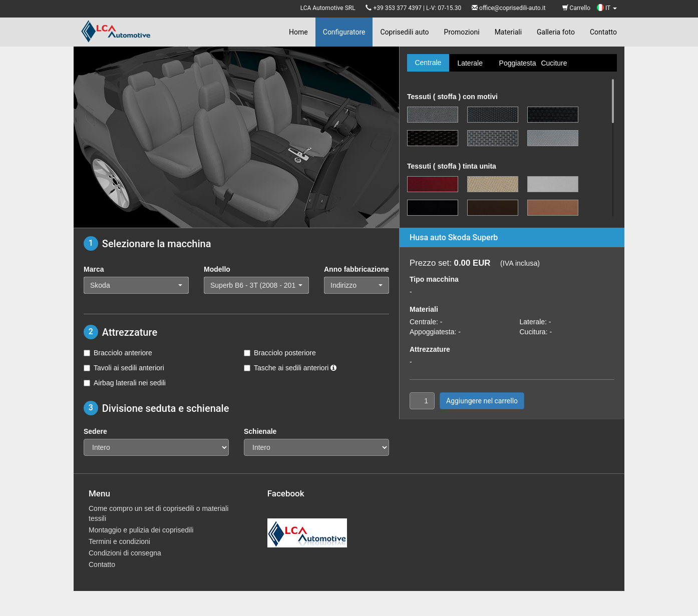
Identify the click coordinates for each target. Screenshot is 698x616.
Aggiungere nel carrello (482, 401)
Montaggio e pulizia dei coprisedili (141, 530)
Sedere (95, 431)
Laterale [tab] (470, 63)
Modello (217, 269)
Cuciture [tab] (554, 63)
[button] (136, 285)
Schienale (260, 431)
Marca (94, 269)
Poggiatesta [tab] (516, 63)
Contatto (603, 32)
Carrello (576, 8)
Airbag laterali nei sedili (125, 383)
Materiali (508, 32)
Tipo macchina (434, 279)
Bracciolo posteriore (280, 353)
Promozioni (462, 32)
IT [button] (607, 8)
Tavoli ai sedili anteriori (124, 368)
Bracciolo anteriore (118, 353)
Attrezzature (430, 349)
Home (298, 32)
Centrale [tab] (428, 63)
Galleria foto (556, 32)
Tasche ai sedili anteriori (290, 368)
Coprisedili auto (404, 32)
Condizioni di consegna (125, 553)
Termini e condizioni (119, 541)
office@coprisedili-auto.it (512, 8)
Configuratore (344, 32)
